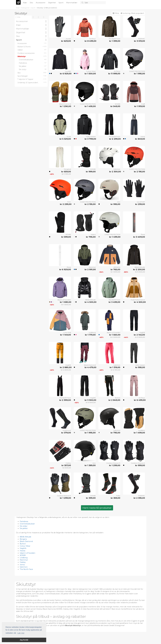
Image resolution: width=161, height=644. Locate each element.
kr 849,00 (140, 139)
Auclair (68, 39)
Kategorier (26, 8)
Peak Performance (138, 300)
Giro (119, 202)
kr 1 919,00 (140, 106)
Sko (32, 3)
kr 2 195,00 (139, 172)
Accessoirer (41, 3)
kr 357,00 (66, 465)
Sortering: (132, 13)
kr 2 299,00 (115, 139)
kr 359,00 (115, 498)
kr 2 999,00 (65, 400)
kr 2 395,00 (139, 498)
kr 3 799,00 (90, 139)
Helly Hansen (91, 137)
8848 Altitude (140, 267)
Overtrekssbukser (27, 524)
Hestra (93, 234)
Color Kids (67, 332)
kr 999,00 (91, 172)
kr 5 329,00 (65, 139)
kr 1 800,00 (66, 305)
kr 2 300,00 (115, 172)
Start (18, 8)
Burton (118, 398)
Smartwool (67, 430)
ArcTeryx (92, 39)
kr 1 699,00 (115, 272)
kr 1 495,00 (90, 106)
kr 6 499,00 (139, 400)
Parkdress (24, 521)
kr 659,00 (66, 172)
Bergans (23, 539)
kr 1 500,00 (90, 74)
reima (143, 137)
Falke (118, 496)
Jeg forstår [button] (24, 640)
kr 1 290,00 (65, 106)
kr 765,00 (115, 269)
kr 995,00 (115, 204)
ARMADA (117, 267)
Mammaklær (72, 3)
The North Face (114, 39)
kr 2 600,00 (115, 337)
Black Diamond (65, 104)
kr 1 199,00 (66, 174)
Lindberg (92, 332)
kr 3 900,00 (140, 337)
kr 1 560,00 (115, 335)
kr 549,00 (115, 106)
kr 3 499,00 (114, 302)
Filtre (116, 13)
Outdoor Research (113, 463)
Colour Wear (91, 71)
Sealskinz (142, 430)
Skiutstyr (40, 8)
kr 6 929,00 (65, 74)
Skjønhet (52, 3)
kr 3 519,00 (140, 41)
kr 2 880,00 (65, 367)
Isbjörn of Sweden (64, 300)
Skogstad (67, 169)
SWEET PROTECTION (137, 71)
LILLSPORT (141, 202)
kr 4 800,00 (66, 370)
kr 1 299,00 (115, 465)
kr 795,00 (91, 237)
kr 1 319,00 (115, 367)
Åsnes (143, 234)
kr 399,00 (91, 498)
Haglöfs (142, 332)
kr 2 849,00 (114, 400)
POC (69, 202)
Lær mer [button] (21, 633)
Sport (61, 3)
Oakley (68, 463)
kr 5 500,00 (140, 272)
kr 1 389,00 (90, 465)
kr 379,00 (66, 433)
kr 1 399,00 (115, 41)
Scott (69, 137)
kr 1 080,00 (65, 302)
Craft (143, 104)
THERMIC (142, 39)
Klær (25, 3)
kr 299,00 (140, 204)
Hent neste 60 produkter (97, 508)
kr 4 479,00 (90, 367)
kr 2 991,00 (90, 269)
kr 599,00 (66, 237)
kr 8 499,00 (90, 41)
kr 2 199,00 (115, 370)
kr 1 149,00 (66, 335)
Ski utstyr (24, 526)
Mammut (92, 267)
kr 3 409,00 (139, 237)
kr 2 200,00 (139, 269)
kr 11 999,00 (114, 74)
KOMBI (118, 104)
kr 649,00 (67, 468)
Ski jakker (24, 528)
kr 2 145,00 (139, 335)
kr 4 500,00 (90, 302)
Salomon (117, 169)
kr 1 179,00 (90, 335)
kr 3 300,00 (90, 400)
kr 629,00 (66, 41)
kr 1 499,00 (115, 237)
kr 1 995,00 (139, 74)
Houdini (68, 71)
